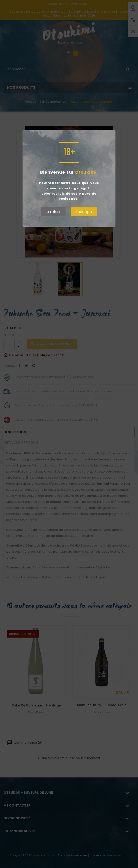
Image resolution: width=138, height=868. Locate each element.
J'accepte (84, 212)
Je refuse (53, 212)
